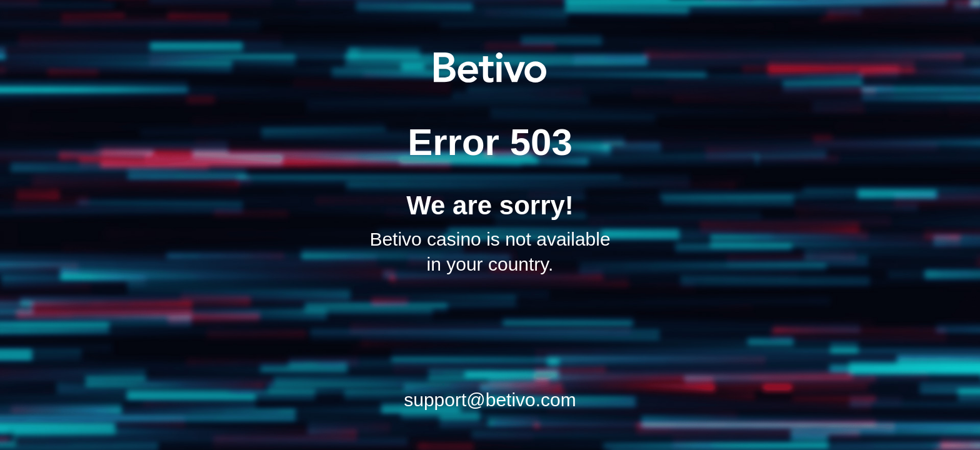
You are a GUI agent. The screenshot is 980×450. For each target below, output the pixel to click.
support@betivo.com (490, 400)
